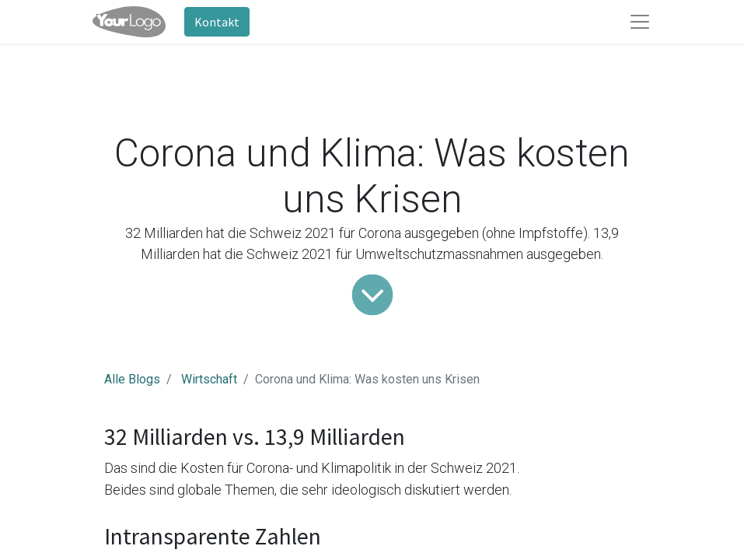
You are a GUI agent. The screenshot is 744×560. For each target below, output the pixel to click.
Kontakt (217, 22)
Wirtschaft (209, 379)
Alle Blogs (132, 379)
